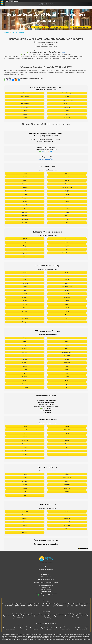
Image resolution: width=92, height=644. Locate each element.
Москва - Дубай (74, 628)
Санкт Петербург (67, 93)
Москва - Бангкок (30, 628)
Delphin (67, 444)
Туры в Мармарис (25, 614)
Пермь (67, 111)
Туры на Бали (75, 618)
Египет (67, 184)
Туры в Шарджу (85, 614)
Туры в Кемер (35, 614)
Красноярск (67, 104)
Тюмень (25, 118)
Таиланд (25, 201)
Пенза (25, 111)
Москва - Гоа (25, 630)
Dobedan (25, 444)
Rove (67, 515)
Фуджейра (67, 198)
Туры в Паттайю (28, 616)
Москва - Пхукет (55, 628)
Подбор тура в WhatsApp (46, 595)
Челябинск (67, 118)
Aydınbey (25, 451)
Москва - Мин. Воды (60, 626)
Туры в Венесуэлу (33, 606)
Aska (67, 451)
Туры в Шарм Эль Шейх (65, 614)
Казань (67, 96)
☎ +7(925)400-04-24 (53, 406)
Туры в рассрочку (46, 587)
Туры (7, 1)
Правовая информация (46, 591)
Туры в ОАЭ (84, 606)
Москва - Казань (48, 626)
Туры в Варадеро (70, 616)
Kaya (67, 437)
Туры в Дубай (76, 614)
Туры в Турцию (16, 604)
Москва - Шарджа (84, 628)
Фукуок (67, 216)
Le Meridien (67, 525)
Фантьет (25, 216)
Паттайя (67, 201)
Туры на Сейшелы (73, 604)
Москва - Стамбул (66, 630)
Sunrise (25, 478)
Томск (67, 114)
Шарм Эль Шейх (67, 187)
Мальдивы (25, 223)
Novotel (25, 488)
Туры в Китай (8, 606)
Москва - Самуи (65, 628)
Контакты (46, 573)
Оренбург (67, 107)
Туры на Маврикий (84, 604)
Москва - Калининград (36, 626)
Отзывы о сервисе (46, 589)
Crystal (25, 447)
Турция (25, 173)
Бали (67, 223)
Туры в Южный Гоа (18, 618)
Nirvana (25, 430)
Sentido (67, 481)
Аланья (67, 173)
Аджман (67, 194)
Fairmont (25, 532)
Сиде (25, 180)
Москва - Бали (52, 630)
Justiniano (25, 440)
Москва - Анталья (73, 626)
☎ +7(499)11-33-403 (39, 406)
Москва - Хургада (19, 628)
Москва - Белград (82, 630)
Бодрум (67, 180)
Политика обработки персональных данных (46, 593)
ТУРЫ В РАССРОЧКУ (59, 27)
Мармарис (25, 184)
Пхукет (67, 209)
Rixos (67, 426)
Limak (25, 433)
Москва (25, 93)
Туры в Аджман (7, 616)
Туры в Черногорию (72, 606)
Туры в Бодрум (44, 614)
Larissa (67, 433)
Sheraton (25, 481)
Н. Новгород (25, 107)
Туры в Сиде (48, 618)
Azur (25, 495)
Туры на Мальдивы (63, 604)
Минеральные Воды (67, 100)
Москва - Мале (38, 630)
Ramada (25, 518)
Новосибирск (25, 104)
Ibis (25, 529)
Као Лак (25, 209)
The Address (25, 511)
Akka (25, 458)
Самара (25, 114)
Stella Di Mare (67, 478)
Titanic (25, 426)
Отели (11, 1)
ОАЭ (25, 191)
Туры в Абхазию (7, 604)
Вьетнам (25, 212)
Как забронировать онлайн (46, 585)
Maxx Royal (67, 430)
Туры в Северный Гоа (83, 616)
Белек (25, 177)
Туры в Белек (16, 614)
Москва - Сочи (7, 626)
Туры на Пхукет (18, 616)
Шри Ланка (25, 219)
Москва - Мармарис (8, 628)
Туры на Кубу (53, 604)
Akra (67, 454)
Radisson (25, 485)
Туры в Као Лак (38, 616)
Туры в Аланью (7, 614)
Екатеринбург (25, 96)
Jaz (25, 492)
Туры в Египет (34, 604)
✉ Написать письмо (46, 577)
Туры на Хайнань (59, 616)
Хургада (25, 187)
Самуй (25, 205)
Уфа (25, 100)
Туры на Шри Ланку (44, 604)
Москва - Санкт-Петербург (20, 626)
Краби (67, 205)
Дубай (25, 194)
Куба (67, 219)
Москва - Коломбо (10, 630)
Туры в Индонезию (58, 606)
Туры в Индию (45, 606)
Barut (67, 447)
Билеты (16, 1)
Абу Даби (67, 191)
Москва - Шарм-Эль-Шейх (43, 628)
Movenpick (67, 488)
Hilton (67, 492)
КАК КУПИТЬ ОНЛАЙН (40, 27)
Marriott (25, 525)
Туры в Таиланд (25, 604)
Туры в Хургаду (53, 614)
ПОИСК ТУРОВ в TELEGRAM (80, 27)
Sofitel (67, 511)
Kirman (25, 437)
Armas (25, 454)
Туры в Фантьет (48, 616)
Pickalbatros (67, 485)
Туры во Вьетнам (20, 606)
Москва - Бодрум (84, 626)
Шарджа (25, 198)
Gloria (67, 440)
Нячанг (67, 212)
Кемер (67, 177)
